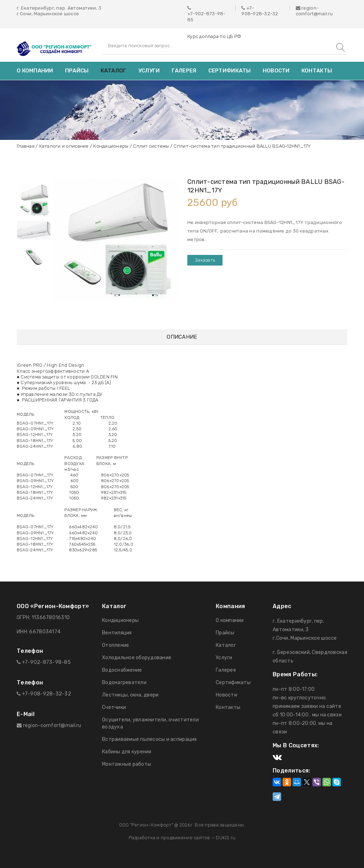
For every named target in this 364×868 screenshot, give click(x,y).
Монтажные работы (127, 764)
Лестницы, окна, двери (130, 695)
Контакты (317, 71)
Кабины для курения (127, 752)
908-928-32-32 (260, 14)
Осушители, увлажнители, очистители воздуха (150, 723)
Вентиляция (117, 633)
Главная (26, 146)
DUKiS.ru (226, 838)
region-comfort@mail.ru (314, 11)
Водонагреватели (124, 683)
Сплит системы (151, 146)
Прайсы (77, 71)
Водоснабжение (122, 670)
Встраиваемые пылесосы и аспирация (149, 739)
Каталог (114, 71)
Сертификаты (230, 71)
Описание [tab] (182, 337)
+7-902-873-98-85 (207, 17)
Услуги (149, 71)
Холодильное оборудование (137, 658)
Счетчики (114, 707)
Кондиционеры (111, 146)
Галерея (184, 71)
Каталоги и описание (64, 146)
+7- (250, 8)
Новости (276, 71)
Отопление (116, 645)
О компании (35, 71)
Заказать (205, 260)
